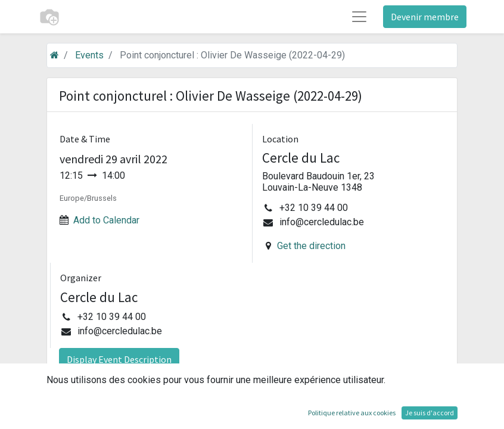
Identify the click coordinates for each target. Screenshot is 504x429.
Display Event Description (119, 359)
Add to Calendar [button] (106, 220)
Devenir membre (425, 17)
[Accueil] (55, 55)
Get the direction (311, 246)
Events (89, 55)
